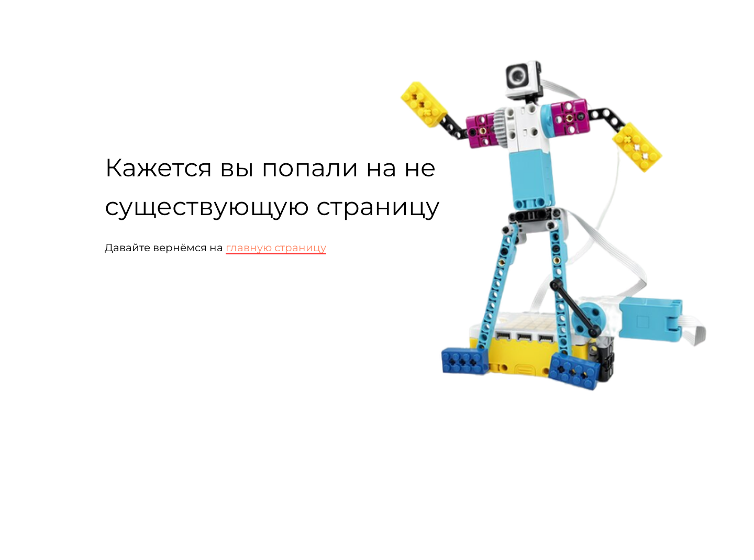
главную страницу (276, 248)
